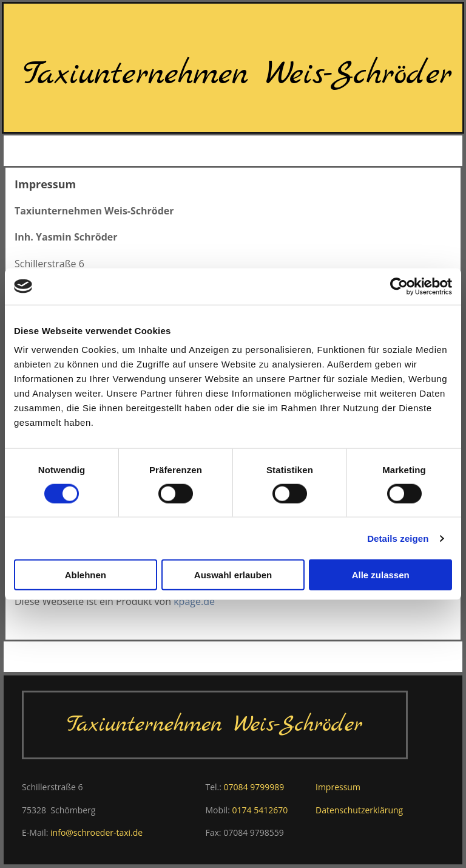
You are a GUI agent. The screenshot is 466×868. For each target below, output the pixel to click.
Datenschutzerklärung (359, 810)
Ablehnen (86, 575)
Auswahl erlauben (233, 575)
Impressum (338, 787)
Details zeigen (398, 538)
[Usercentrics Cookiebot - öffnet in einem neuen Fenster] (399, 286)
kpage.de (194, 601)
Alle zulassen (381, 575)
